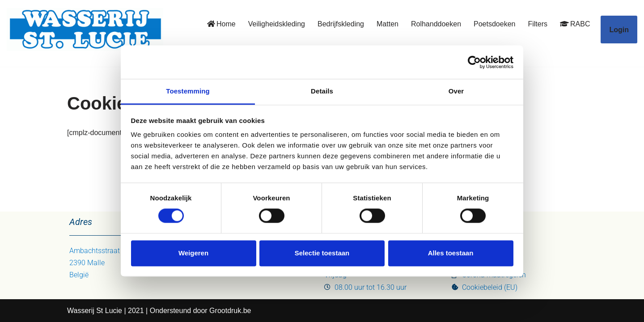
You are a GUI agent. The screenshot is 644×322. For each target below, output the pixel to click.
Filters (538, 24)
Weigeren (193, 253)
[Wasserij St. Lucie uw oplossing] (85, 30)
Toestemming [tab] (188, 91)
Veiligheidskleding (277, 24)
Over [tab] (456, 91)
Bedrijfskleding (341, 24)
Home (221, 24)
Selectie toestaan (322, 253)
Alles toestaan (451, 253)
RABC (575, 24)
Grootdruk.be (230, 311)
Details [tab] (322, 91)
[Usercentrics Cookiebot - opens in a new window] (474, 62)
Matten (388, 24)
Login (619, 30)
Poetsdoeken (494, 24)
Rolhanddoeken (436, 24)
